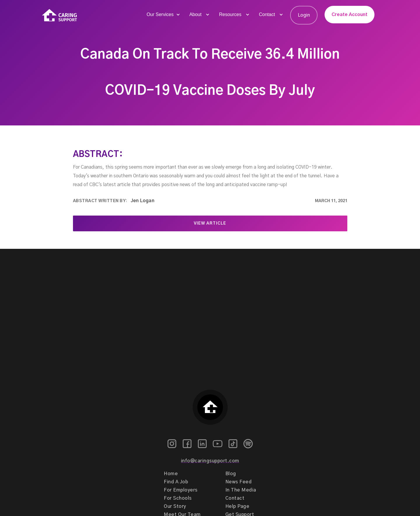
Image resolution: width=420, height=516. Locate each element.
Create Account (350, 15)
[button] (163, 15)
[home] (60, 15)
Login (304, 15)
